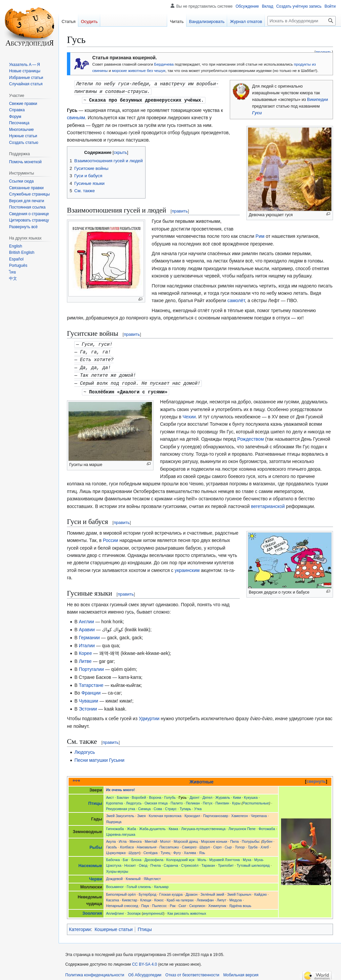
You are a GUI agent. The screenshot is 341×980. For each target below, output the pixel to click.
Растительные (256, 800)
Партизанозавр (216, 812)
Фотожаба (267, 825)
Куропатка (114, 800)
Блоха (136, 856)
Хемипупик (217, 902)
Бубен (267, 838)
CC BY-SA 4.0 (144, 961)
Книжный (133, 875)
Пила (234, 838)
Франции (91, 690)
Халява (190, 849)
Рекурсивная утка (120, 805)
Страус (171, 805)
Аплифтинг (115, 910)
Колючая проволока (165, 812)
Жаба (132, 825)
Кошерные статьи (114, 926)
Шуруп (205, 844)
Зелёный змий (212, 891)
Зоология (92, 910)
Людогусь (85, 749)
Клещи (146, 897)
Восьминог (115, 883)
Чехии (189, 413)
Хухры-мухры (117, 868)
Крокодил (192, 812)
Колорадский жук (180, 856)
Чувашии (89, 698)
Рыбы (96, 844)
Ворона (155, 794)
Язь (202, 849)
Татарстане (91, 682)
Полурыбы (250, 838)
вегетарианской (268, 503)
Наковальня (147, 844)
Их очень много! (120, 786)
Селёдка (151, 849)
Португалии (91, 666)
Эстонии (88, 706)
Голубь (170, 794)
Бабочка (113, 856)
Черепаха (259, 812)
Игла (123, 838)
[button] (23, 227)
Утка (198, 805)
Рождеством (250, 436)
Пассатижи (169, 844)
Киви (237, 794)
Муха (247, 856)
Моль (202, 856)
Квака (173, 825)
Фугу (177, 849)
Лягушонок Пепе (242, 825)
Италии (87, 642)
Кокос (159, 897)
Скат (182, 902)
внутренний (153, 910)
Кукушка (251, 794)
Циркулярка (116, 849)
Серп (217, 844)
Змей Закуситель (120, 812)
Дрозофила (154, 856)
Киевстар (130, 897)
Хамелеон (239, 812)
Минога (136, 838)
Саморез (189, 844)
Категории (80, 926)
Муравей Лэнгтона (224, 856)
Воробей (139, 794)
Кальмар (161, 883)
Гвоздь (111, 844)
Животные (201, 778)
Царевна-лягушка (121, 831)
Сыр (228, 844)
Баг (126, 856)
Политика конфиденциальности (95, 972)
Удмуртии (149, 715)
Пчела (156, 862)
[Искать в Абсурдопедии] (302, 21)
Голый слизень (139, 883)
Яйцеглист (152, 875)
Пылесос (159, 902)
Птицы (95, 800)
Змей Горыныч (239, 891)
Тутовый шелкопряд (253, 862)
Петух (208, 800)
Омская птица (156, 800)
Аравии (87, 626)
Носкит (130, 862)
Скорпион (197, 902)
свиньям (76, 117)
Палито (177, 800)
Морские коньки (214, 838)
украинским (187, 567)
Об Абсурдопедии (145, 972)
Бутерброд (148, 891)
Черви (95, 876)
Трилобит (226, 862)
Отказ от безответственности (192, 972)
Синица (145, 805)
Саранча (171, 862)
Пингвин (222, 800)
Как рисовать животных (187, 910)
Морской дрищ (186, 838)
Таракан (208, 862)
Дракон (191, 891)
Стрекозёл (190, 862)
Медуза (236, 897)
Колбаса (127, 844)
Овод (143, 862)
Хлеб (265, 844)
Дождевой (114, 875)
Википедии (318, 100)
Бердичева (164, 64)
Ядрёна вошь (240, 902)
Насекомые (90, 862)
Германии (89, 634)
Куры (236, 800)
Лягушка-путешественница (203, 825)
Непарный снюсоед (122, 902)
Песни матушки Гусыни (99, 757)
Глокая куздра (171, 891)
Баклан (123, 794)
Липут (222, 897)
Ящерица (114, 818)
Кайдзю (261, 891)
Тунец (165, 849)
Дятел (207, 794)
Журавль (223, 794)
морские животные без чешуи (139, 70)
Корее (85, 650)
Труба (253, 844)
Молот (166, 838)
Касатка (112, 897)
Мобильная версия (241, 972)
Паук (145, 902)
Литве (85, 658)
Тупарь (185, 805)
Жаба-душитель (153, 825)
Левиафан (205, 897)
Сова (158, 805)
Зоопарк (134, 910)
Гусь (182, 794)
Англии (87, 618)
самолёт (236, 299)
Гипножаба (115, 825)
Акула (111, 838)
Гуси (257, 113)
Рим (260, 235)
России (111, 537)
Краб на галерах (180, 897)
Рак (173, 902)
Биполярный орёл (121, 891)
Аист (110, 794)
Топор (240, 844)
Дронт (194, 794)
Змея (142, 812)
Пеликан (193, 800)
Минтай (151, 838)
